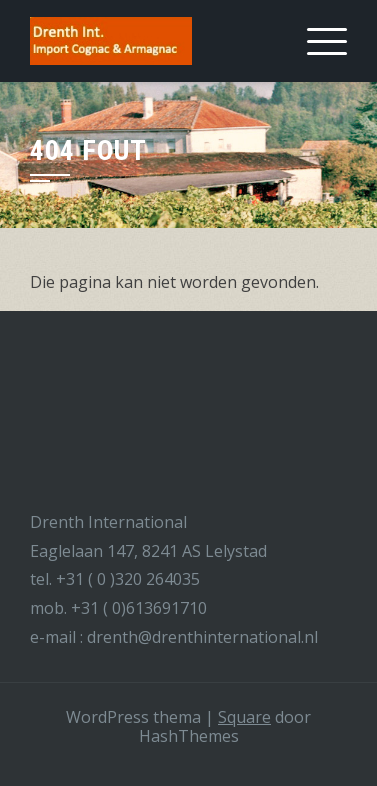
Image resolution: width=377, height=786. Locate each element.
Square (244, 717)
